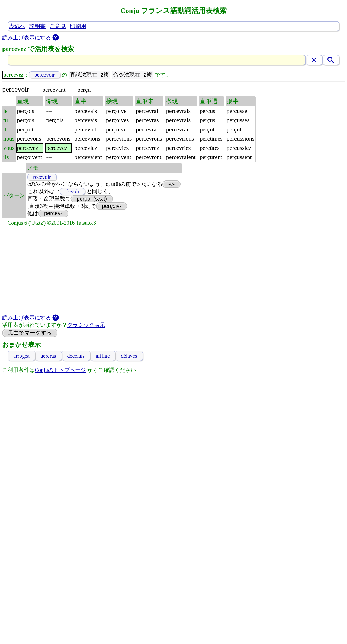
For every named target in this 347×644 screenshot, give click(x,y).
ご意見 (58, 26)
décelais (76, 356)
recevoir (42, 177)
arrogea (21, 356)
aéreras (48, 356)
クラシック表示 (86, 325)
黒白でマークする (30, 333)
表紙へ (17, 26)
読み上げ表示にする (27, 37)
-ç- (171, 184)
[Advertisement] (173, 270)
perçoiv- (112, 206)
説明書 (37, 26)
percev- (53, 214)
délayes (129, 356)
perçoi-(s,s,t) (92, 199)
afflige (103, 356)
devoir (73, 192)
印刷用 (78, 26)
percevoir (45, 75)
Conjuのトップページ (60, 370)
